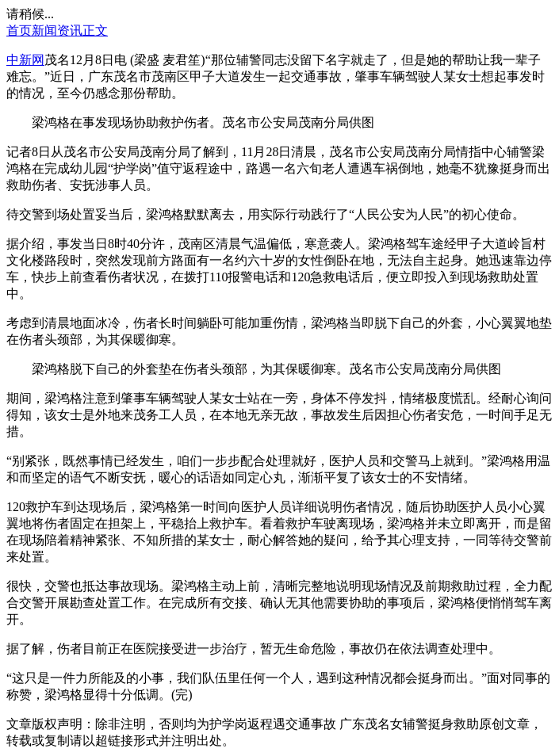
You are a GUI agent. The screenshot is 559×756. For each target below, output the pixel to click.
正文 (95, 31)
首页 (19, 31)
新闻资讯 (57, 31)
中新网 (25, 60)
